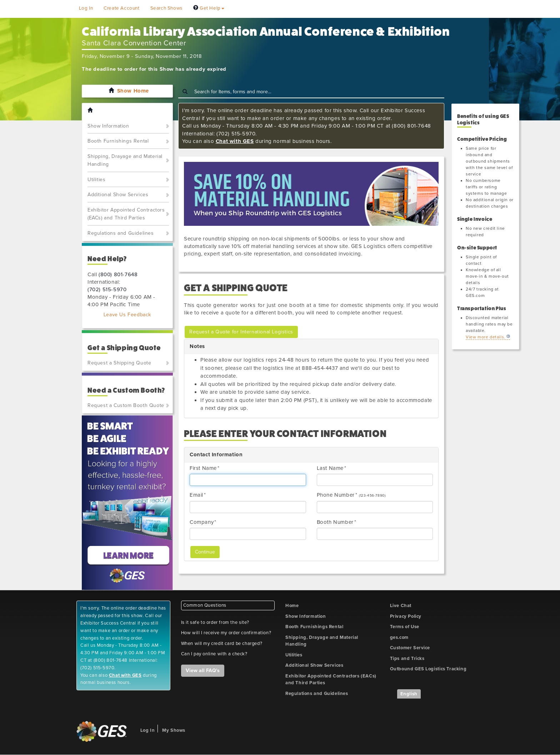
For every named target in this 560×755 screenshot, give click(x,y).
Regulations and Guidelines (121, 233)
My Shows (174, 730)
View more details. (486, 337)
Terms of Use (405, 627)
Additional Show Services (118, 195)
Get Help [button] (209, 8)
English (409, 694)
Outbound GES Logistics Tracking (428, 669)
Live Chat (401, 606)
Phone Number (336, 495)
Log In (86, 8)
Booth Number (335, 522)
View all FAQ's (203, 670)
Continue (205, 552)
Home (292, 606)
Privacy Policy (406, 616)
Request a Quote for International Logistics (241, 332)
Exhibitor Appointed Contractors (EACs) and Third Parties (126, 214)
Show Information (108, 126)
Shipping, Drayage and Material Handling (125, 160)
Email (196, 495)
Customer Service (410, 648)
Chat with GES (235, 141)
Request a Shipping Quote (119, 363)
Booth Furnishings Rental (118, 141)
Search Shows (166, 8)
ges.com (399, 637)
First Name (203, 468)
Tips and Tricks (407, 659)
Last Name (330, 468)
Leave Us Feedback (127, 315)
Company (202, 522)
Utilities (96, 180)
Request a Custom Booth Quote (126, 405)
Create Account (121, 8)
